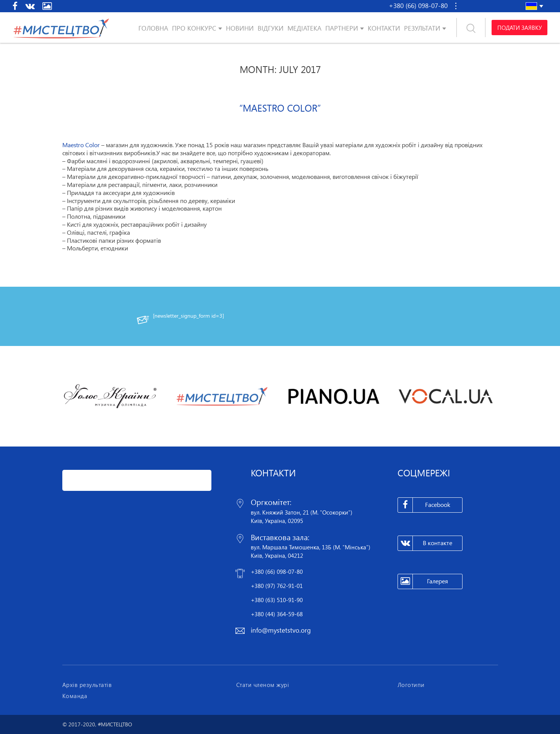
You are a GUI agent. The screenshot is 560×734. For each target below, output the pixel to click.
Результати (422, 28)
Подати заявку (519, 28)
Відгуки (271, 28)
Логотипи (411, 685)
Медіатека (304, 28)
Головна (153, 28)
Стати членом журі (263, 685)
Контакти (384, 28)
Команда (75, 696)
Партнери (342, 28)
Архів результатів (87, 685)
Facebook (424, 505)
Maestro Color (81, 145)
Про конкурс (194, 28)
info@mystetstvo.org (281, 630)
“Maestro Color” (280, 108)
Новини (240, 28)
